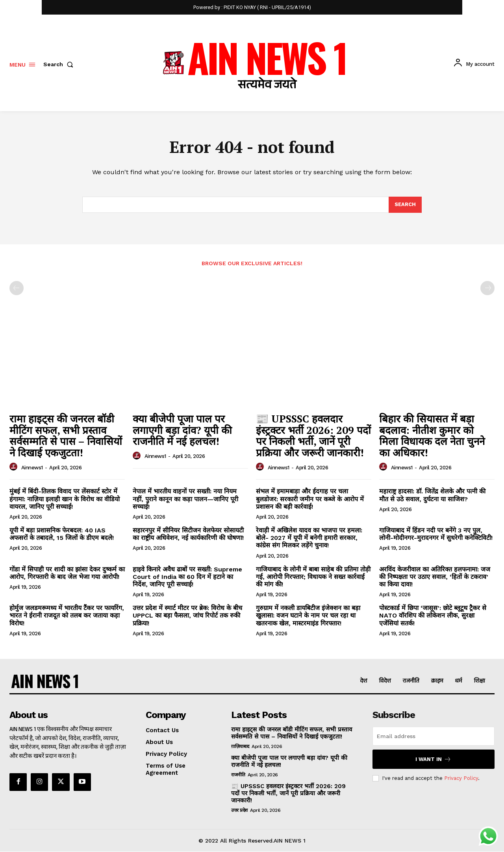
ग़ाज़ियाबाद (240, 746)
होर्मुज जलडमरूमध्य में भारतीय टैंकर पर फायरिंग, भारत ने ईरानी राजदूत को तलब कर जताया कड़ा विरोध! (67, 616)
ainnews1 (32, 468)
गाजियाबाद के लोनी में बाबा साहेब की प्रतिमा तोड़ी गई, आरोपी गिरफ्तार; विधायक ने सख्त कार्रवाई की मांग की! (313, 577)
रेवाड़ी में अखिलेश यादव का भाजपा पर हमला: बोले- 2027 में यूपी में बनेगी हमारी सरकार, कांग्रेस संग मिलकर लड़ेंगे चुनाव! (309, 538)
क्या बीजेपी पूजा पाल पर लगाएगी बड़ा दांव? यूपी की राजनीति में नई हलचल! (182, 430)
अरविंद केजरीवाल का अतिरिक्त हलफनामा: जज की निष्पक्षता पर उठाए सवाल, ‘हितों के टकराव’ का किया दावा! (435, 577)
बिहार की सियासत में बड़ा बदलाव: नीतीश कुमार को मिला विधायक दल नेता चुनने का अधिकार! (432, 436)
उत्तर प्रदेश (239, 810)
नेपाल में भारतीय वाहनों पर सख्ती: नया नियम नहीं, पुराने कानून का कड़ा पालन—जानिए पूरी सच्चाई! (185, 499)
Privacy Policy (461, 778)
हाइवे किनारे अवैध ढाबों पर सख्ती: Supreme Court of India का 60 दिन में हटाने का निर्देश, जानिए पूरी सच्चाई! (187, 577)
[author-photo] (15, 467)
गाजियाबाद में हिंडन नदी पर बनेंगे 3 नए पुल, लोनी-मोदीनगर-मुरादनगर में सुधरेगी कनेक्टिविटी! (436, 534)
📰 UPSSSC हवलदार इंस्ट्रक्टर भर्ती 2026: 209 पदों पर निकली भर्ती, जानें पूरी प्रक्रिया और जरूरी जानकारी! (313, 436)
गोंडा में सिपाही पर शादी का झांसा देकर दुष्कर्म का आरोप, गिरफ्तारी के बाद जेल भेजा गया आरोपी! (67, 573)
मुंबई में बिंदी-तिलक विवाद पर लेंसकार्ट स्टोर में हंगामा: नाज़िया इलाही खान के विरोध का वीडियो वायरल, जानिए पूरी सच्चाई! (65, 499)
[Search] (405, 205)
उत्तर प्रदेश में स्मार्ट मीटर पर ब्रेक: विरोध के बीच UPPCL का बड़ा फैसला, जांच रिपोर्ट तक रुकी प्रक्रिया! (187, 616)
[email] (434, 736)
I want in (433, 759)
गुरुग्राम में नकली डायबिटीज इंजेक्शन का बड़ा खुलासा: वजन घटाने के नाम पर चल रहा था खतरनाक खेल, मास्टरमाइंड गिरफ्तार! (308, 616)
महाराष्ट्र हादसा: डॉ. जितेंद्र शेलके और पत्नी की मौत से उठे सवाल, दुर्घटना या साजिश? (432, 495)
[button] (60, 64)
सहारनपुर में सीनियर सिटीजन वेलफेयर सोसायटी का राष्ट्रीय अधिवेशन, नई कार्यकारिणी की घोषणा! (188, 534)
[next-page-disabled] (487, 288)
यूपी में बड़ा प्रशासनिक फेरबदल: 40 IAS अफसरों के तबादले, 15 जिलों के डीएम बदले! (62, 534)
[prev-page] (17, 288)
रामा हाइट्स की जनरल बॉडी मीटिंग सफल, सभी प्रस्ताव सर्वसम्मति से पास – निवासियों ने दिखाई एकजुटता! (66, 436)
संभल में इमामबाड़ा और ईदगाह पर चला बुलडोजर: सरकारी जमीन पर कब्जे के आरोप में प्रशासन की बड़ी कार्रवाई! (310, 499)
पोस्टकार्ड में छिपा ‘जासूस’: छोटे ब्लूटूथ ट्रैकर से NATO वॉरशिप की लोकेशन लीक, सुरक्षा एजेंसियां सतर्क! (433, 616)
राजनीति (238, 775)
